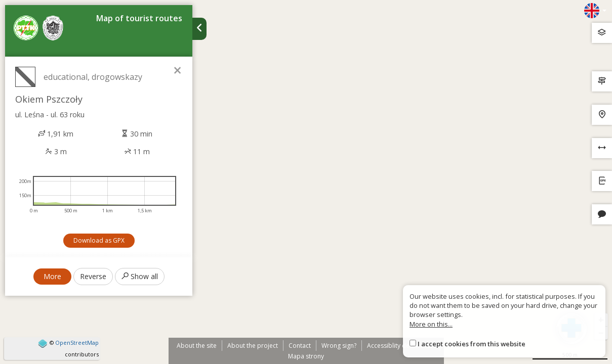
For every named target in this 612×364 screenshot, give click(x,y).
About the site (197, 346)
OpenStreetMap (77, 343)
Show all (140, 276)
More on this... (431, 324)
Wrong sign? (339, 346)
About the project (253, 346)
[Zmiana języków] (595, 11)
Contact (300, 346)
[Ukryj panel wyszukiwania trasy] (199, 29)
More (52, 276)
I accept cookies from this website (472, 344)
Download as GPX (99, 240)
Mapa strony (306, 356)
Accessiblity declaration (401, 346)
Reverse (93, 276)
